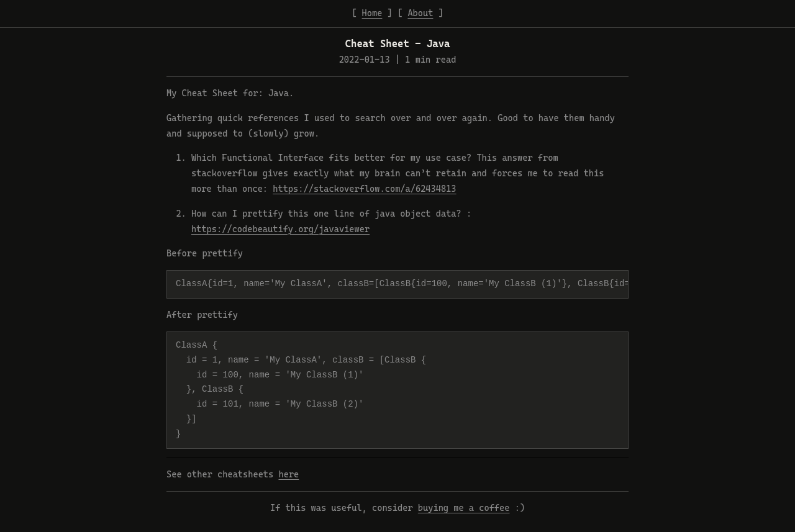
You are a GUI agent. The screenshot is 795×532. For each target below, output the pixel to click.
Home (372, 13)
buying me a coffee (464, 508)
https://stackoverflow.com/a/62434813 (364, 189)
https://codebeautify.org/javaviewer (280, 229)
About (420, 13)
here (288, 474)
